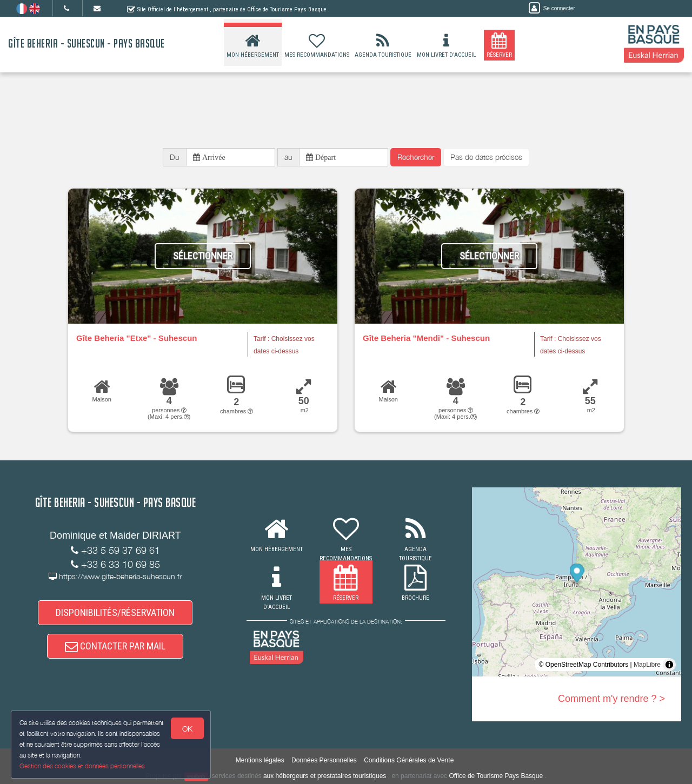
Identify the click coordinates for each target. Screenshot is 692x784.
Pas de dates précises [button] (486, 157)
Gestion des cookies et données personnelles (82, 766)
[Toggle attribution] (669, 665)
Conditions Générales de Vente (409, 760)
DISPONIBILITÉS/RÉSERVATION (115, 612)
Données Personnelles (324, 760)
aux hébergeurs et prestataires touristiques (325, 776)
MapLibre (647, 665)
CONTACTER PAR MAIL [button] (115, 646)
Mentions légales (260, 760)
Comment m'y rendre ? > (611, 699)
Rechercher (416, 157)
